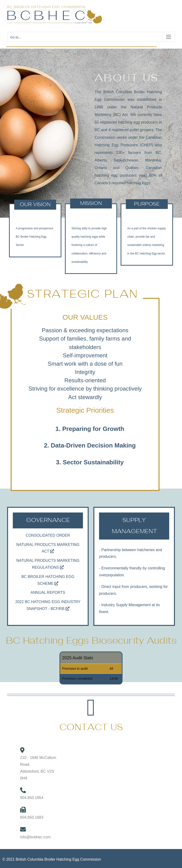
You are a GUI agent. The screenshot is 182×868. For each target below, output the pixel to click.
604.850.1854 (32, 798)
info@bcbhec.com (35, 837)
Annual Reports (48, 593)
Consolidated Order (48, 535)
